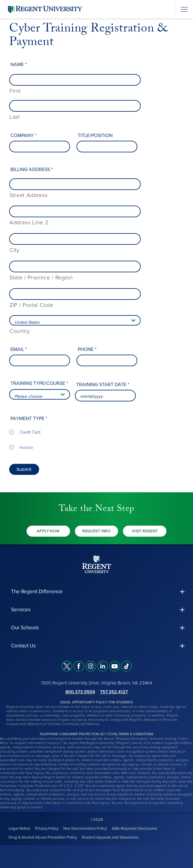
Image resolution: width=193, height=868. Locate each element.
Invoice (26, 447)
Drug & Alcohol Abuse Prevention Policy (43, 837)
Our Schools (25, 628)
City (15, 250)
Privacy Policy (47, 829)
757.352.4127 (114, 692)
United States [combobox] (27, 322)
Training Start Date (103, 385)
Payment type (29, 419)
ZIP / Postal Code (31, 305)
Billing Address (32, 170)
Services (21, 610)
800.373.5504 (80, 692)
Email (19, 349)
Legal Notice (19, 829)
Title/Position (95, 136)
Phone (87, 349)
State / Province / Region (41, 278)
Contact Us (23, 646)
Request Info (96, 531)
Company (23, 136)
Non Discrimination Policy (85, 829)
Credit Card (30, 432)
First (15, 91)
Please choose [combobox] (28, 396)
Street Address (28, 195)
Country (20, 331)
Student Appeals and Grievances (110, 837)
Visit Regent (145, 531)
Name (19, 65)
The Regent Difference (37, 592)
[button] (97, 592)
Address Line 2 (29, 223)
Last (15, 117)
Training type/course (39, 383)
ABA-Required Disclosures (134, 829)
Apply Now (48, 531)
